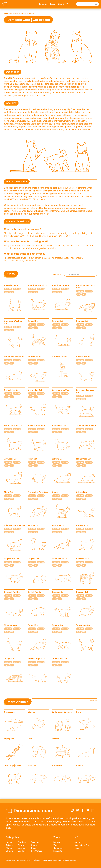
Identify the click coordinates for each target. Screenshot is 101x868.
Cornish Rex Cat (12, 390)
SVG (6, 292)
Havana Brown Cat (37, 425)
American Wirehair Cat (13, 322)
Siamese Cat (58, 592)
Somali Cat (33, 625)
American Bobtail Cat (38, 285)
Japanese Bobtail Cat (86, 425)
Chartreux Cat (83, 357)
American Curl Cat (61, 285)
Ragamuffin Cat (12, 559)
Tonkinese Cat (83, 625)
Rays (79, 712)
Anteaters (57, 766)
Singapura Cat (11, 625)
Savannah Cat (83, 559)
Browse (43, 4)
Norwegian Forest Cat (38, 492)
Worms (31, 712)
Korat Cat (32, 459)
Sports (34, 845)
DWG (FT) (8, 289)
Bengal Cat (33, 321)
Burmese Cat (34, 357)
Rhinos (79, 766)
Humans (10, 842)
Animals (7, 14)
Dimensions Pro (82, 845)
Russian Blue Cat (60, 559)
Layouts (22, 848)
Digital (34, 848)
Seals (79, 739)
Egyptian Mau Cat (60, 390)
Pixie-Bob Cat (83, 525)
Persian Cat (34, 525)
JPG (12, 292)
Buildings (22, 851)
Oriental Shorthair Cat (14, 525)
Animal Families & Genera (23, 14)
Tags (52, 4)
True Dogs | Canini (13, 766)
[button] (57, 274)
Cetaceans (9, 712)
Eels (30, 739)
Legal (77, 848)
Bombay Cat (82, 321)
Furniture (22, 842)
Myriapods (9, 739)
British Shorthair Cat (14, 357)
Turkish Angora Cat (37, 659)
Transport (36, 842)
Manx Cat (9, 492)
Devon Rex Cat (35, 390)
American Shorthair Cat (85, 287)
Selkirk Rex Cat (35, 592)
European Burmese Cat (85, 391)
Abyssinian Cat (11, 285)
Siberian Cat (82, 592)
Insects (56, 739)
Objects (10, 851)
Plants (9, 848)
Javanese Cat (11, 459)
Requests (58, 851)
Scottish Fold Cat (12, 592)
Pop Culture (37, 851)
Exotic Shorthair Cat (14, 425)
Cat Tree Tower (59, 357)
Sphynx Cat (57, 625)
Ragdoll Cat (33, 559)
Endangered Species (62, 712)
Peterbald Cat (59, 525)
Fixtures (22, 845)
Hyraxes (32, 766)
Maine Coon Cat (84, 459)
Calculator (58, 848)
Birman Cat (57, 321)
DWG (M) (17, 289)
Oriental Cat (82, 492)
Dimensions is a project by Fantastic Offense (23, 860)
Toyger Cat (9, 659)
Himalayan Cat (59, 425)
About (61, 4)
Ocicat (55, 492)
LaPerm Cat (58, 459)
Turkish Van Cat (60, 659)
